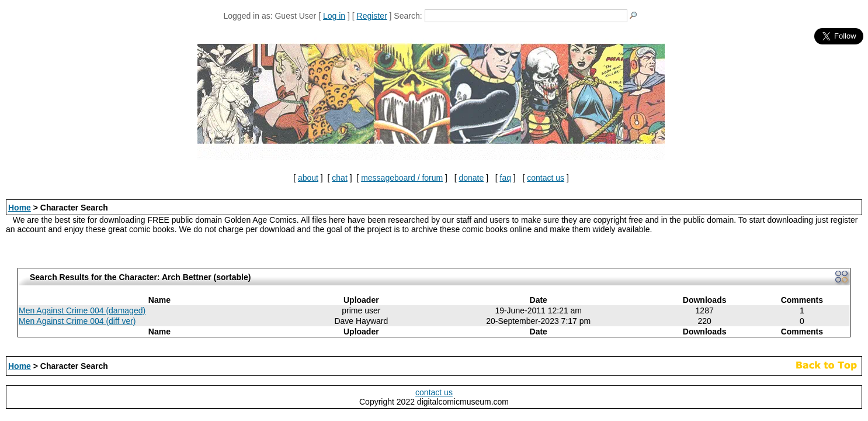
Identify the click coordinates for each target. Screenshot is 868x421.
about (308, 178)
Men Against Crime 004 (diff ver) (77, 321)
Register (372, 16)
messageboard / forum (402, 178)
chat (339, 178)
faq (506, 178)
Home (20, 208)
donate (471, 178)
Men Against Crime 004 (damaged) (82, 310)
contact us (546, 178)
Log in (334, 16)
